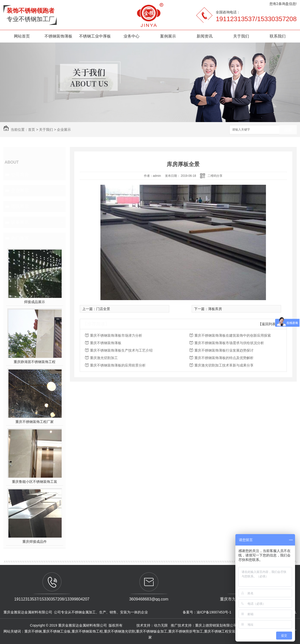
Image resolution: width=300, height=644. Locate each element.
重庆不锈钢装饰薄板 (106, 343)
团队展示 (20, 206)
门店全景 (103, 309)
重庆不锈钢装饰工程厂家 (35, 422)
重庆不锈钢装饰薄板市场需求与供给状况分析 (229, 343)
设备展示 (20, 222)
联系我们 (278, 36)
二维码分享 (215, 176)
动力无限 (161, 625)
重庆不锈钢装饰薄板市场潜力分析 (116, 335)
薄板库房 (215, 309)
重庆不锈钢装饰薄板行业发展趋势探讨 (224, 350)
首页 (32, 130)
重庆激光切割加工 (104, 358)
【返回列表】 (269, 324)
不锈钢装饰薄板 (58, 36)
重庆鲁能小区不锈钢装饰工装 (35, 482)
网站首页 (22, 36)
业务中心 (131, 36)
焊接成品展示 (35, 302)
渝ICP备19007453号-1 (214, 612)
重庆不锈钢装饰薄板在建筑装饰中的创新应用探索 (233, 335)
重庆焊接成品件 (35, 542)
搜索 (288, 130)
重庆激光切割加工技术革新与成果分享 (224, 365)
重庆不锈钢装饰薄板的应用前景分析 (118, 365)
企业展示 (64, 130)
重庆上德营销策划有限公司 (216, 625)
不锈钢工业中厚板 (95, 36)
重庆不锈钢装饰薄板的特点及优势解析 (224, 358)
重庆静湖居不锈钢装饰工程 (35, 362)
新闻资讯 (205, 36)
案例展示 (168, 36)
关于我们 (241, 36)
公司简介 (20, 175)
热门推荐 (20, 238)
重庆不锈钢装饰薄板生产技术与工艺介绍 (121, 350)
